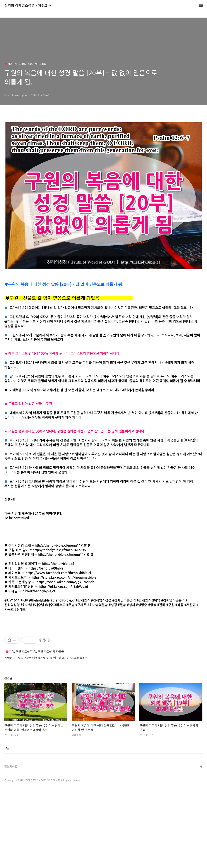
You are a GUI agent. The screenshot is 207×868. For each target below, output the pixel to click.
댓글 (7, 826)
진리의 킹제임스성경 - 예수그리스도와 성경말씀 (28, 6)
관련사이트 (11, 845)
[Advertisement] (103, 666)
